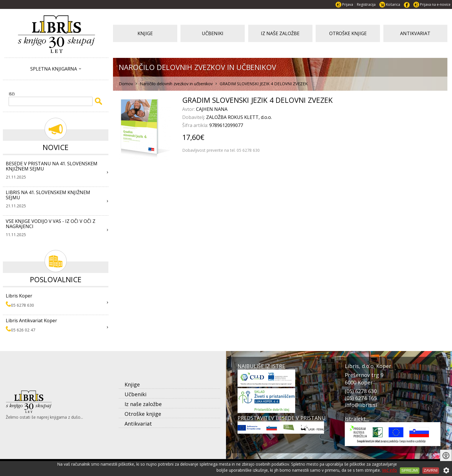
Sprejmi (410, 470)
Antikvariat (138, 424)
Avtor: (189, 109)
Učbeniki (135, 394)
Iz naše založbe (143, 404)
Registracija (366, 4)
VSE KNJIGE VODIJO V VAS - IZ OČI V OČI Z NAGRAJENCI (51, 224)
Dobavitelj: (194, 117)
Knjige (132, 384)
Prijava (348, 4)
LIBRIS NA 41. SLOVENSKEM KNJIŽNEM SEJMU (48, 195)
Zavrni (431, 470)
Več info (389, 470)
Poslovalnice (56, 279)
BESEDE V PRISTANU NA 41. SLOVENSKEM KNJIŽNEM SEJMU (52, 166)
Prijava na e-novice (435, 4)
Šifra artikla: (196, 125)
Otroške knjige (143, 414)
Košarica (393, 4)
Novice (56, 147)
